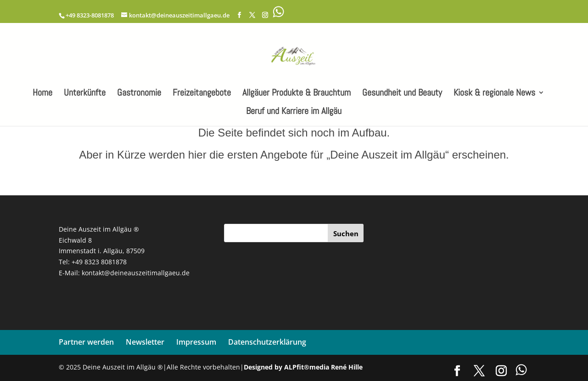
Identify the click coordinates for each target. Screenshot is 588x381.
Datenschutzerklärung (267, 342)
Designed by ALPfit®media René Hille (303, 367)
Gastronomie (139, 94)
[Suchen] (346, 233)
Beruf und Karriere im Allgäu (294, 112)
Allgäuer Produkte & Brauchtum (297, 94)
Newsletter (145, 342)
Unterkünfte (85, 94)
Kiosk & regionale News (494, 94)
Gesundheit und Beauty (402, 94)
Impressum (196, 342)
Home (42, 94)
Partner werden (86, 342)
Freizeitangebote (202, 94)
